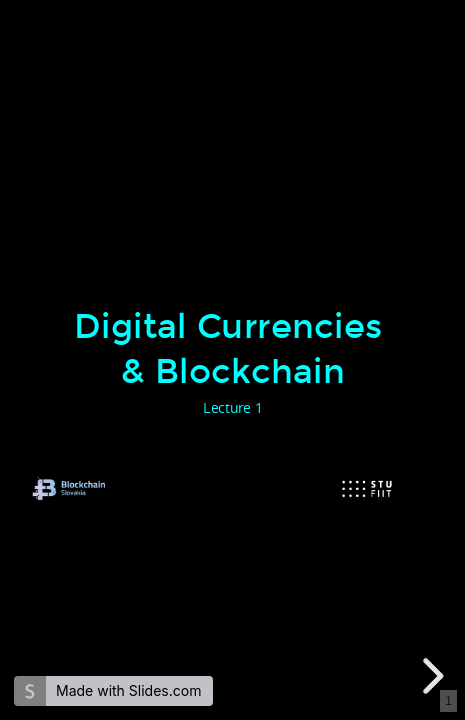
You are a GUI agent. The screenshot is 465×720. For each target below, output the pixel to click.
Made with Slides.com (128, 690)
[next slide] (430, 676)
